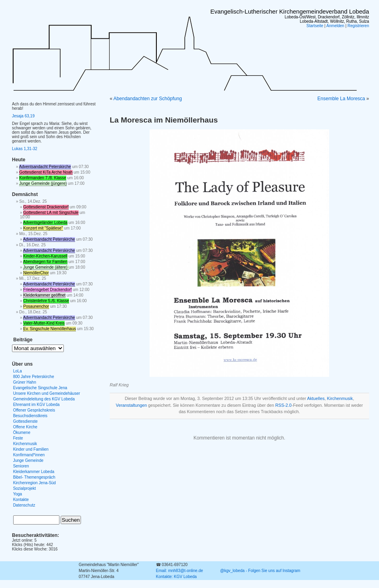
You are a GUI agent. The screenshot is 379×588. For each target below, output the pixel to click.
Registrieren (358, 26)
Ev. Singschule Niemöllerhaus (49, 329)
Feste (18, 438)
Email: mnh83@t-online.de (180, 571)
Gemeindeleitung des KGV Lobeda (44, 399)
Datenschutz (24, 505)
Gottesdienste (26, 421)
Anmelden (335, 26)
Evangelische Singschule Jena (40, 388)
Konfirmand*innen (29, 455)
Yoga (18, 494)
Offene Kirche (25, 427)
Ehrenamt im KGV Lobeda (37, 405)
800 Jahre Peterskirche (34, 377)
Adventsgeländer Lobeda (45, 223)
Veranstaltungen (131, 405)
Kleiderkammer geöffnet (44, 295)
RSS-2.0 (283, 405)
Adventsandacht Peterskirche (45, 167)
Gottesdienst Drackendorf (46, 207)
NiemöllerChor (36, 273)
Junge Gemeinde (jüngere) (43, 183)
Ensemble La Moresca (341, 99)
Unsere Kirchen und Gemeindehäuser (47, 393)
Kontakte (21, 500)
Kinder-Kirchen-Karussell (45, 256)
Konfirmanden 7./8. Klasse (42, 178)
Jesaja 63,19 (23, 116)
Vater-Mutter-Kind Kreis (44, 323)
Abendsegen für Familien (45, 262)
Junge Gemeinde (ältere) (46, 267)
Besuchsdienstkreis (30, 416)
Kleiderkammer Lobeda (34, 472)
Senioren (21, 466)
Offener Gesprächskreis (34, 410)
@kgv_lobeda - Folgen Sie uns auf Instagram (260, 571)
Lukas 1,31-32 (25, 149)
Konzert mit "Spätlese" (43, 228)
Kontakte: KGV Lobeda (176, 577)
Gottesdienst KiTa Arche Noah (46, 172)
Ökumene (22, 433)
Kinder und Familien (31, 449)
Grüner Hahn (25, 382)
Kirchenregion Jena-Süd (35, 483)
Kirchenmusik (340, 398)
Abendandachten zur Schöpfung (147, 99)
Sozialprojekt (25, 488)
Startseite (315, 26)
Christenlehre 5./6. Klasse (46, 301)
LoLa (18, 371)
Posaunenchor (36, 306)
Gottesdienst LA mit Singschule (51, 213)
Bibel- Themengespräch (34, 477)
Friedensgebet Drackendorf (47, 290)
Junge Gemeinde (28, 460)
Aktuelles (316, 398)
